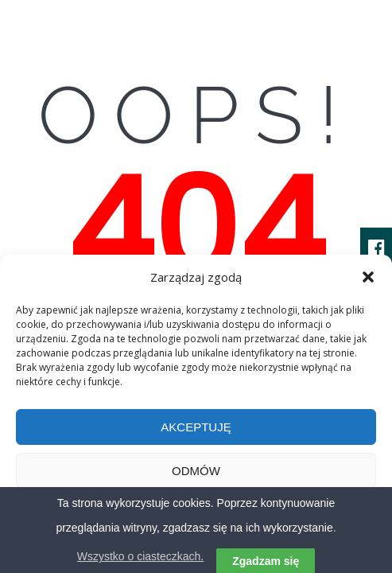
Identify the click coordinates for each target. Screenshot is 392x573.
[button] (368, 277)
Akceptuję (196, 427)
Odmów (196, 471)
